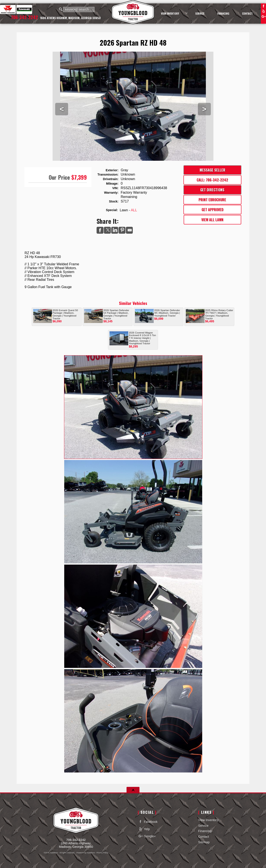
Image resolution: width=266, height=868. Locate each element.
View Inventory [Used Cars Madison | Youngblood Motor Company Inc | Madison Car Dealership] (170, 13)
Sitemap (204, 842)
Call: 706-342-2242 (212, 180)
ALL (134, 210)
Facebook (263, 6)
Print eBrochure (212, 200)
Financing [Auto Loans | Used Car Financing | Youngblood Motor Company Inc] (223, 13)
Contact (203, 837)
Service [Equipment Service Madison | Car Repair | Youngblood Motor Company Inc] (200, 13)
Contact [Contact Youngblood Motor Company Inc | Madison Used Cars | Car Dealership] (247, 13)
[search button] (61, 9)
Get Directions (212, 190)
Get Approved (212, 210)
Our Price (59, 177)
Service (203, 826)
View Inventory (208, 820)
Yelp (263, 11)
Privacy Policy (102, 853)
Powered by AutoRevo (86, 853)
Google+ (263, 16)
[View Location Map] (70, 18)
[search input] (79, 9)
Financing (205, 831)
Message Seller (212, 170)
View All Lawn (212, 220)
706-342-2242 (76, 840)
